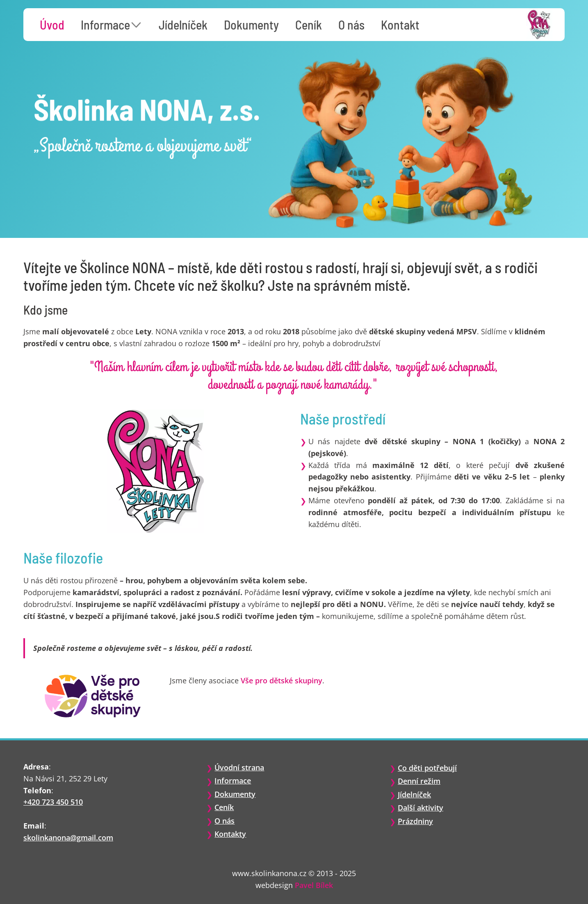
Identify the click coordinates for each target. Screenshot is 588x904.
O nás (351, 25)
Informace (105, 25)
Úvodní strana (239, 767)
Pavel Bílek (314, 885)
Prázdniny (415, 821)
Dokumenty (251, 25)
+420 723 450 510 (53, 802)
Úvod (52, 25)
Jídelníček (183, 25)
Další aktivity (420, 808)
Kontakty (230, 834)
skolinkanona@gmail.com (68, 838)
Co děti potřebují (427, 768)
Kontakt (400, 25)
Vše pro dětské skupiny (281, 680)
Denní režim (419, 781)
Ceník (309, 25)
